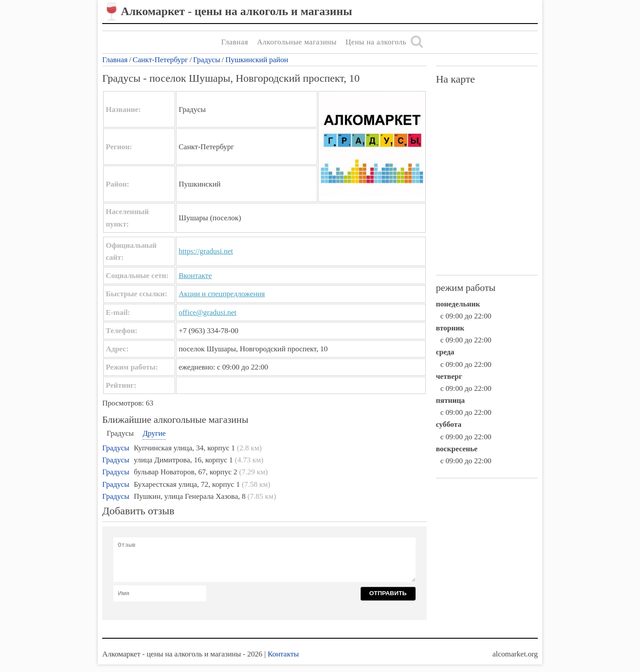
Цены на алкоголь (376, 42)
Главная (235, 42)
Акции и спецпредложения (222, 294)
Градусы (207, 60)
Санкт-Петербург (160, 60)
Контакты (283, 654)
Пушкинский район (257, 60)
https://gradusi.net (206, 251)
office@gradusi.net (208, 312)
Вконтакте (195, 276)
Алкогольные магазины (297, 42)
